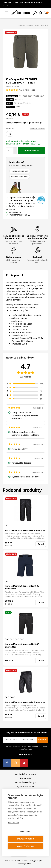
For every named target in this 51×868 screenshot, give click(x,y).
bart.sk (31, 864)
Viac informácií (13, 822)
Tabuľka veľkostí (37, 129)
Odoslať (42, 740)
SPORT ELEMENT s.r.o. (19, 861)
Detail (41, 544)
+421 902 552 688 (20, 171)
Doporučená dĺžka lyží (26, 782)
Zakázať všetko (25, 839)
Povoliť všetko (25, 846)
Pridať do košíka (32, 151)
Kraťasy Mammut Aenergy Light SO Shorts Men (22, 587)
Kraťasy (44, 25)
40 (10, 134)
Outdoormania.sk (26, 25)
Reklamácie (26, 778)
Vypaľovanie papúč (26, 786)
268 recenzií (26, 377)
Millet (16, 87)
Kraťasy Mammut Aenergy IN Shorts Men (25, 530)
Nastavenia (25, 831)
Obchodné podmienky (26, 774)
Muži (37, 25)
